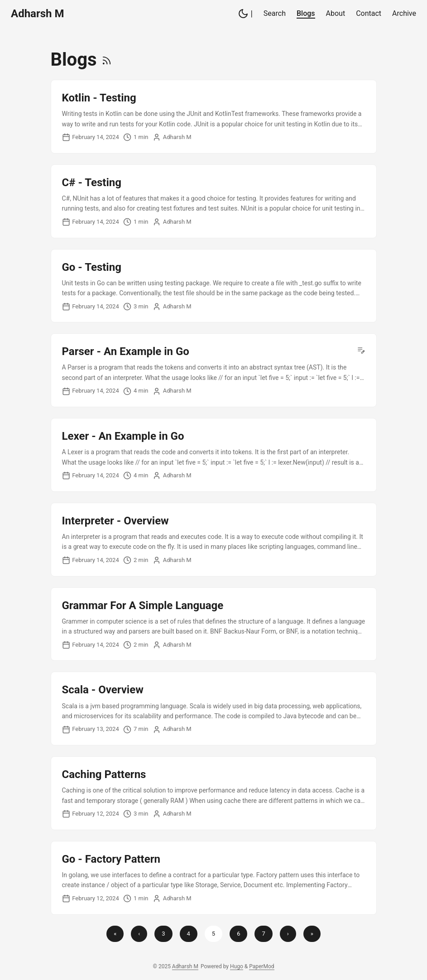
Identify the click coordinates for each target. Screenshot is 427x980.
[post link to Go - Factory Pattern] (214, 878)
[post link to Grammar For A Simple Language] (214, 624)
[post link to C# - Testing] (214, 201)
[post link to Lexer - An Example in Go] (214, 455)
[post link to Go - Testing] (214, 286)
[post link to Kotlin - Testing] (214, 117)
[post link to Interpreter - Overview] (214, 540)
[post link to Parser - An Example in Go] (214, 370)
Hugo (237, 966)
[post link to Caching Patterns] (214, 793)
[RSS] (107, 60)
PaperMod (261, 966)
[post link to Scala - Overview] (214, 709)
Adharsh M (37, 14)
